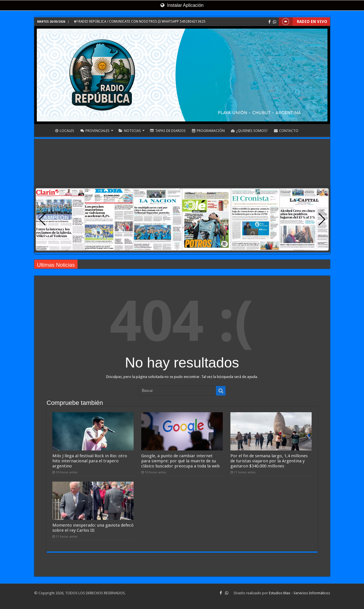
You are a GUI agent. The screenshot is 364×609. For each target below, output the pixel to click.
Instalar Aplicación (182, 5)
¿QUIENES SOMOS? (249, 131)
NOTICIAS (130, 131)
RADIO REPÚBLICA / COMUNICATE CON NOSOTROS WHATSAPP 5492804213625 (140, 22)
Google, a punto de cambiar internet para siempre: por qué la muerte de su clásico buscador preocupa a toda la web (180, 461)
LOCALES (65, 131)
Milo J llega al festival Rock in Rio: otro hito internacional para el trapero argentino (90, 461)
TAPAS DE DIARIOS (168, 131)
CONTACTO (286, 131)
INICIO (44, 130)
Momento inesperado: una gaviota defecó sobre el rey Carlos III (93, 528)
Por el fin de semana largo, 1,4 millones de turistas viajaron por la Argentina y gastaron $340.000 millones (269, 461)
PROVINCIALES (95, 131)
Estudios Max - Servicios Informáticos (299, 593)
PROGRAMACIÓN (208, 131)
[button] (322, 219)
